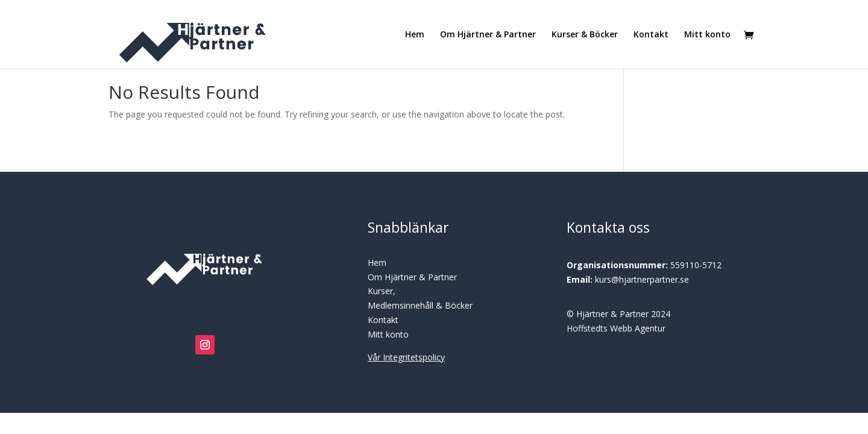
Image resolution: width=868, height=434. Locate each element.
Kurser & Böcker (585, 35)
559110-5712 (696, 265)
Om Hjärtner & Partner (488, 35)
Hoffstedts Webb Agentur (616, 328)
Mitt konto (707, 35)
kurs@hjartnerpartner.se (642, 279)
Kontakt (651, 35)
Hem (415, 35)
